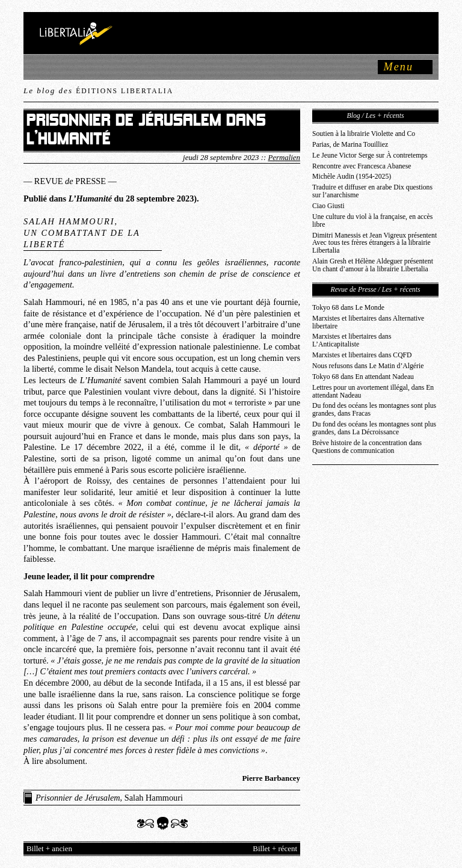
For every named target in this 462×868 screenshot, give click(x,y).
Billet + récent (275, 849)
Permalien (284, 158)
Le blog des (98, 91)
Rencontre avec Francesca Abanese (362, 166)
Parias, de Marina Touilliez (350, 145)
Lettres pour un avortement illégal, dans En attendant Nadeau (373, 392)
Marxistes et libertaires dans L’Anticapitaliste (352, 340)
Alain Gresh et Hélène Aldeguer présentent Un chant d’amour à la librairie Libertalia (373, 265)
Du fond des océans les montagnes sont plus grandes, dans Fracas (374, 410)
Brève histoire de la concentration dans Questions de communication (367, 447)
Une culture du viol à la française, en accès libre (372, 221)
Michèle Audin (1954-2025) (352, 177)
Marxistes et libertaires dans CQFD (362, 355)
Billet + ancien (49, 849)
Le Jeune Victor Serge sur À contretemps (370, 155)
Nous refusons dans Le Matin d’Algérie (368, 366)
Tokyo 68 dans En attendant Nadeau (363, 377)
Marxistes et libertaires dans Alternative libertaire (368, 322)
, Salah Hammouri (109, 798)
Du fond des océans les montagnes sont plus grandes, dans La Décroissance (374, 428)
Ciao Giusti (328, 206)
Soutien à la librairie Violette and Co (364, 134)
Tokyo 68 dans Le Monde (348, 308)
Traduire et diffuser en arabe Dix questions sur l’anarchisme (372, 191)
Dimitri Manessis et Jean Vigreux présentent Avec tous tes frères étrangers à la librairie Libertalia (374, 243)
